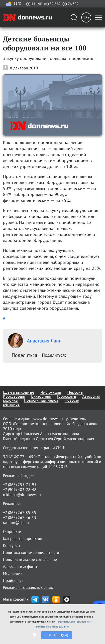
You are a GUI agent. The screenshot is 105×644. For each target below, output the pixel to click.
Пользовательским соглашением (73, 622)
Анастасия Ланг (34, 341)
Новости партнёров (41, 400)
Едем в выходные (19, 392)
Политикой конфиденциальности (51, 627)
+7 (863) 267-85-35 (20, 512)
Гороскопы (67, 396)
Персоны (75, 392)
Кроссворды (14, 396)
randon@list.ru (16, 522)
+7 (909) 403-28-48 (20, 489)
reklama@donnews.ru (22, 494)
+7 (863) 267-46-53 (20, 517)
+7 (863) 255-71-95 (20, 484)
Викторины (41, 396)
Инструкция (51, 392)
